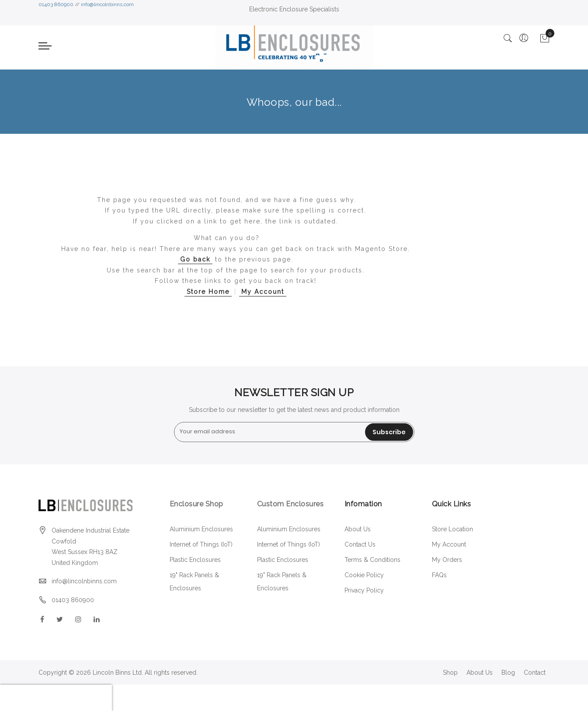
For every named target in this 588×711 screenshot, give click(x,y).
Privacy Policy (364, 590)
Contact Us (360, 544)
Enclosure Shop (198, 504)
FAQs (439, 575)
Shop (450, 673)
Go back (195, 259)
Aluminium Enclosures (201, 529)
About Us (358, 529)
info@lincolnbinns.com (107, 4)
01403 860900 (56, 4)
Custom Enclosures (291, 504)
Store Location (452, 529)
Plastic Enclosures (195, 560)
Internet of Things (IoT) (201, 544)
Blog (508, 673)
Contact (535, 673)
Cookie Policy (364, 575)
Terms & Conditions (372, 560)
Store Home (208, 292)
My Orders (447, 560)
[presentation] (56, 698)
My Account (263, 292)
